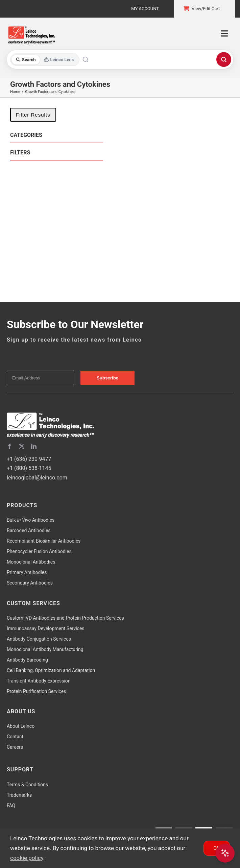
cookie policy (27, 858)
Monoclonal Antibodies (31, 562)
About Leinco (21, 726)
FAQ (11, 805)
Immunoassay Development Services (46, 628)
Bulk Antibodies (31, 520)
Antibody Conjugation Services (39, 639)
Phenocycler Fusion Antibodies (39, 551)
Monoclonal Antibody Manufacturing (45, 649)
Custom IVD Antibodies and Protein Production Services (65, 618)
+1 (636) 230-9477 (29, 459)
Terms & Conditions (27, 785)
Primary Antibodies (27, 572)
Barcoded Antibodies (29, 530)
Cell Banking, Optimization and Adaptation (51, 670)
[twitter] (22, 446)
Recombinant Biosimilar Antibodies (44, 541)
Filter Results (33, 115)
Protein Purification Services (36, 691)
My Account (145, 9)
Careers (15, 747)
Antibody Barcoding (27, 660)
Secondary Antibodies (30, 583)
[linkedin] (34, 446)
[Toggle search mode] (45, 60)
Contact (15, 737)
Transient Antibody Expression (39, 681)
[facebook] (9, 446)
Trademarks (19, 795)
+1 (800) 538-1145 (29, 468)
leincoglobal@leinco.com (37, 478)
